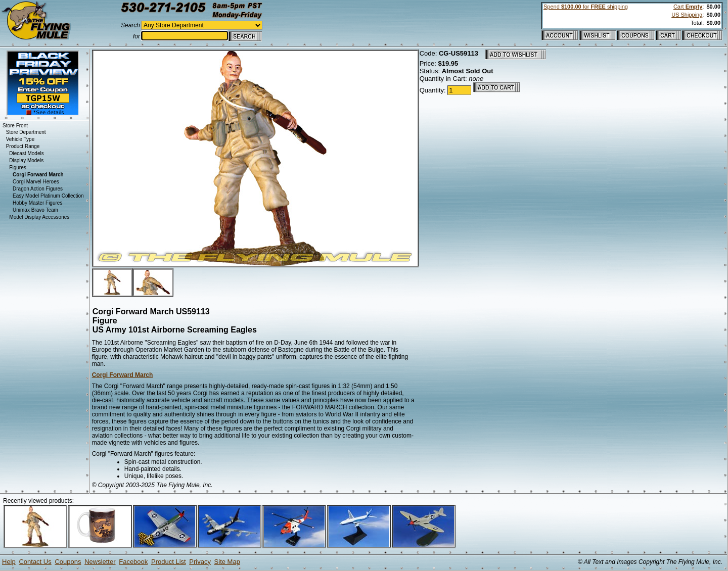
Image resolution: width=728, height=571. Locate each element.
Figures (17, 168)
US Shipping (687, 15)
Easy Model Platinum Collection (48, 196)
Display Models (26, 160)
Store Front (15, 126)
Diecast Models (26, 153)
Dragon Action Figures (38, 189)
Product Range (23, 146)
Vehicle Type (20, 139)
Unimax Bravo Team (35, 210)
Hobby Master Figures (37, 203)
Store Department (26, 132)
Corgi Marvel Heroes (36, 182)
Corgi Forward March (123, 375)
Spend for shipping (586, 7)
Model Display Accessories (39, 217)
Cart (688, 7)
